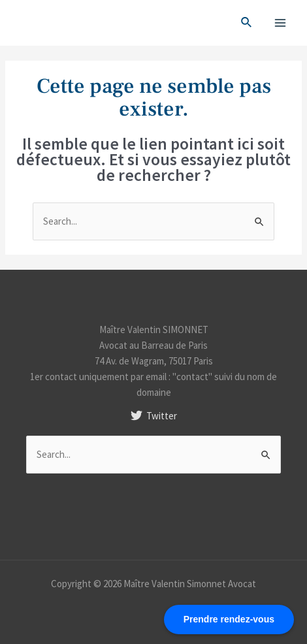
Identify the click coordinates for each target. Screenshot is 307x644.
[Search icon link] (247, 23)
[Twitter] (154, 415)
